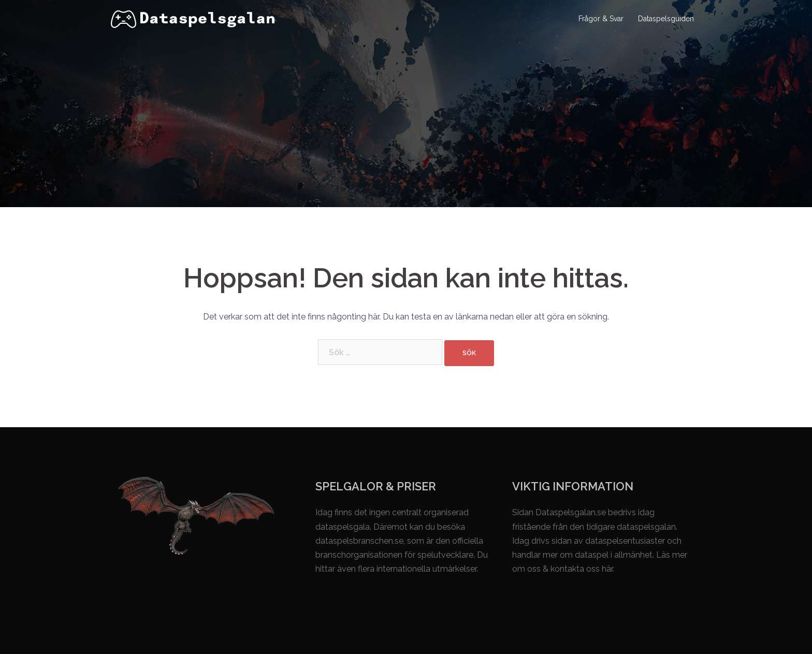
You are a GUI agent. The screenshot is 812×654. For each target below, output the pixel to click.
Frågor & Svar (601, 19)
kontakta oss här (582, 569)
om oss (526, 569)
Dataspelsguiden (666, 19)
